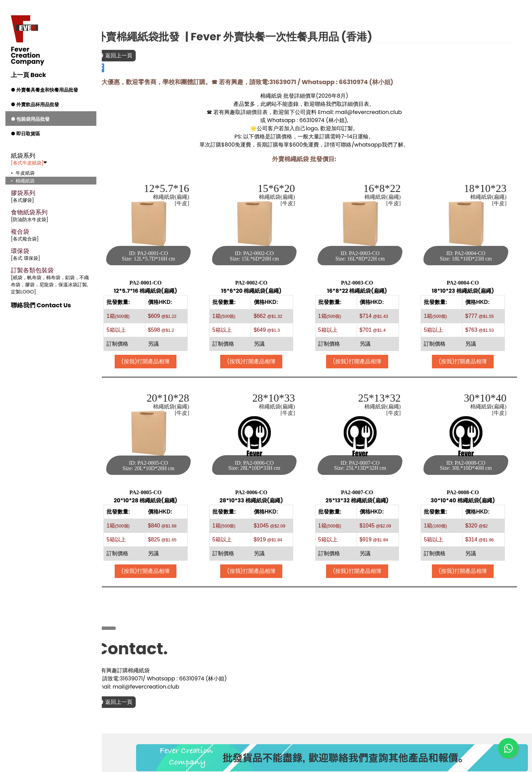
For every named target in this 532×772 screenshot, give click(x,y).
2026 (338, 96)
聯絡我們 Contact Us (41, 305)
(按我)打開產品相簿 (168, 356)
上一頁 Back (28, 75)
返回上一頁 (141, 55)
